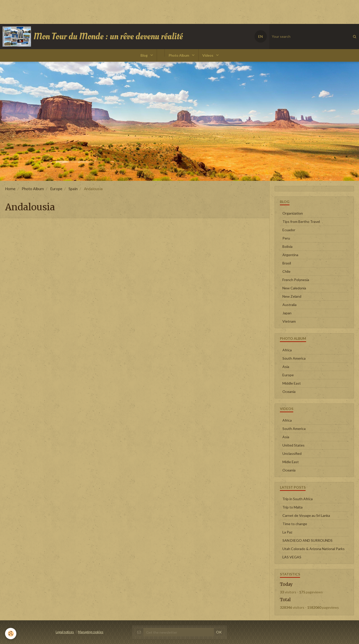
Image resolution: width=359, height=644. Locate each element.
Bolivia (287, 246)
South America (294, 358)
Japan (287, 313)
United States (293, 445)
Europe (56, 189)
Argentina (290, 255)
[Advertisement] (92, 11)
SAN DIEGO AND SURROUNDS (307, 540)
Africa (287, 350)
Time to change (295, 524)
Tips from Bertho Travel (301, 222)
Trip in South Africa (298, 499)
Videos (208, 55)
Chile (286, 271)
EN (260, 36)
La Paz (287, 532)
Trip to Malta (292, 507)
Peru (286, 238)
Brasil (287, 263)
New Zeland (292, 296)
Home (10, 189)
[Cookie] (11, 634)
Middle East (292, 383)
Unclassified (292, 453)
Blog (144, 55)
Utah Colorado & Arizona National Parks (314, 549)
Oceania (289, 392)
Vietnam (289, 321)
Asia (286, 367)
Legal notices (65, 632)
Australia (289, 305)
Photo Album (179, 55)
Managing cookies (91, 632)
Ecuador (289, 230)
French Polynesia (296, 280)
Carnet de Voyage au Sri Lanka (306, 515)
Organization (293, 213)
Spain (73, 189)
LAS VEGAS (292, 557)
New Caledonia (294, 288)
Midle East (291, 462)
